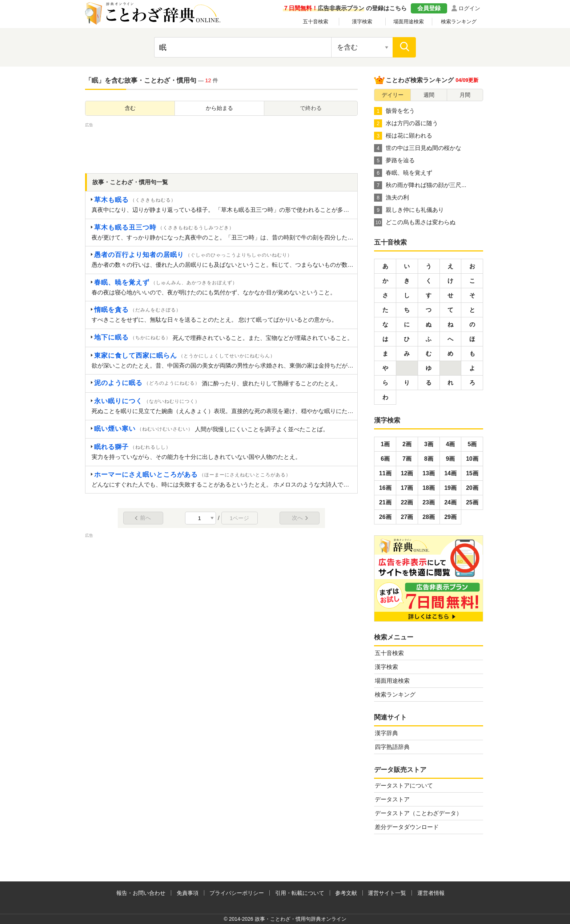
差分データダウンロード (407, 827)
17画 (407, 488)
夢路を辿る (394, 160)
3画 (429, 444)
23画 (429, 502)
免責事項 (188, 893)
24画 (450, 502)
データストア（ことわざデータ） (418, 813)
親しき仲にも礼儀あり (409, 210)
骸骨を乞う (394, 111)
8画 (429, 459)
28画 (429, 517)
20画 (472, 488)
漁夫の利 (392, 198)
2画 (407, 444)
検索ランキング (459, 21)
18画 (429, 488)
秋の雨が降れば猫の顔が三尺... (420, 185)
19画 (450, 488)
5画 (472, 444)
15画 (472, 473)
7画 (407, 459)
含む (130, 108)
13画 (429, 473)
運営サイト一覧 (387, 893)
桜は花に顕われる (403, 136)
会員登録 (429, 8)
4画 (451, 444)
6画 (385, 459)
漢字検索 (362, 21)
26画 (385, 517)
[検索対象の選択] (362, 47)
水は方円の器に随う (406, 123)
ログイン (469, 8)
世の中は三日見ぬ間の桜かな (418, 148)
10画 (472, 459)
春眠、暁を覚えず (403, 173)
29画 (450, 517)
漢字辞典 (386, 733)
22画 (407, 502)
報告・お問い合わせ (141, 893)
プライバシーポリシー (237, 893)
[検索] (404, 47)
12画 (407, 473)
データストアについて (404, 786)
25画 (472, 502)
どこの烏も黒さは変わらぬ (415, 222)
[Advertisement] (221, 145)
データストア (392, 799)
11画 (385, 473)
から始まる (219, 108)
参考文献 (346, 893)
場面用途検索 (409, 21)
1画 (385, 444)
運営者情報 (431, 893)
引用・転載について (300, 893)
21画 (385, 502)
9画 (451, 459)
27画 (407, 517)
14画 (450, 473)
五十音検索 (316, 21)
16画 (385, 488)
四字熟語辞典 (392, 747)
